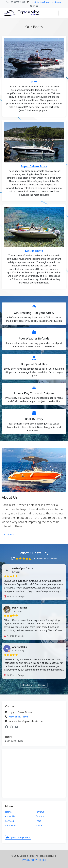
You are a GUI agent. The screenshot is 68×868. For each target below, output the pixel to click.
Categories (11, 825)
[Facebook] (31, 6)
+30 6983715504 (16, 2)
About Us (10, 816)
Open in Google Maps (18, 837)
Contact (40, 816)
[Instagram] (34, 6)
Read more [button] (9, 534)
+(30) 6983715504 (18, 717)
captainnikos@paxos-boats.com (47, 2)
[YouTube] (37, 6)
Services (9, 821)
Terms (39, 825)
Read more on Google (34, 685)
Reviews (40, 812)
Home (8, 812)
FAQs (38, 821)
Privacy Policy (30, 860)
